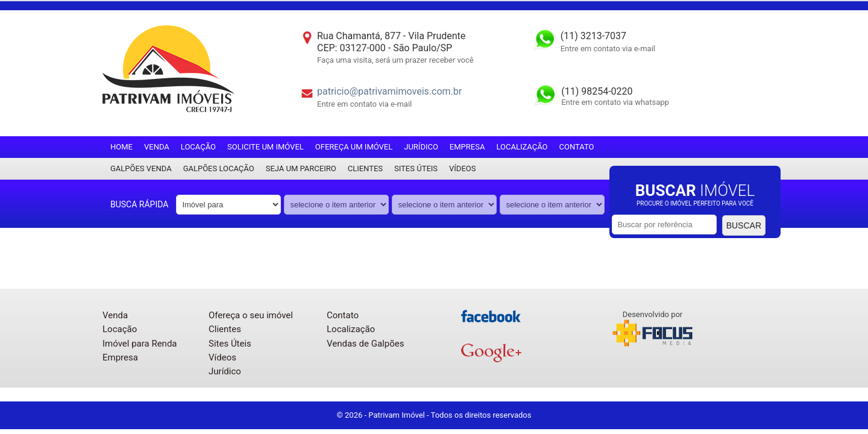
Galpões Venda (141, 168)
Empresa (467, 147)
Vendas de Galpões (365, 344)
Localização (522, 147)
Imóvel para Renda (140, 344)
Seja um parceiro (301, 168)
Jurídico (421, 147)
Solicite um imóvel (266, 147)
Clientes (365, 168)
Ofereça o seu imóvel (251, 315)
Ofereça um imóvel (354, 147)
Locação (198, 147)
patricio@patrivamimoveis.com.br (389, 91)
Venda (157, 147)
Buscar (744, 225)
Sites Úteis (416, 168)
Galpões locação (219, 168)
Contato (577, 147)
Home (121, 147)
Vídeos (462, 168)
